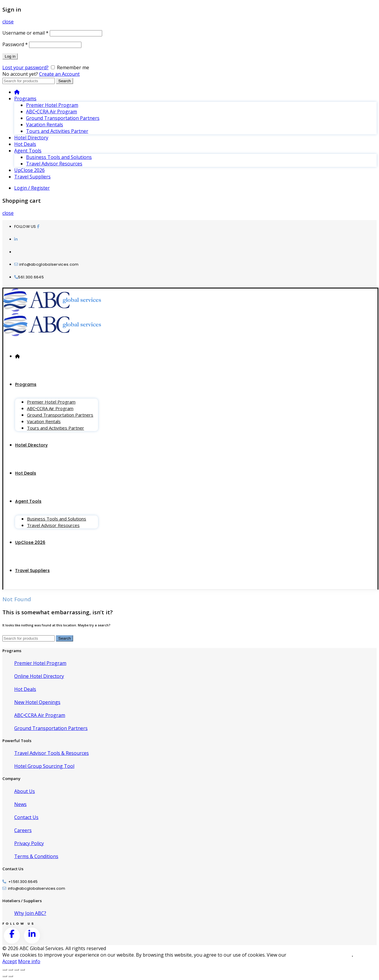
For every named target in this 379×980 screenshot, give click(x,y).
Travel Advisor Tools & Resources (52, 753)
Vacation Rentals (45, 125)
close (8, 22)
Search (65, 81)
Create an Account (59, 74)
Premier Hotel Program (52, 105)
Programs (25, 99)
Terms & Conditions (36, 856)
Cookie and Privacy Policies (320, 955)
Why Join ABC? (30, 913)
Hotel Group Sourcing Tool (44, 766)
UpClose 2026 (29, 170)
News (20, 804)
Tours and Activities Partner (57, 131)
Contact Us (26, 817)
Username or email (25, 33)
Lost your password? (25, 67)
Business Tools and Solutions (59, 157)
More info (29, 961)
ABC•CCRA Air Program (52, 112)
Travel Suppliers (32, 177)
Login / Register (32, 188)
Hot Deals (25, 144)
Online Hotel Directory (39, 676)
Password (15, 44)
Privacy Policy (29, 843)
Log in (10, 56)
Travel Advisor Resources (54, 164)
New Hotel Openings (37, 702)
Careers (23, 830)
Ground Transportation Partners (63, 118)
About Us (25, 791)
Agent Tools (28, 151)
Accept (10, 961)
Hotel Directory (31, 138)
